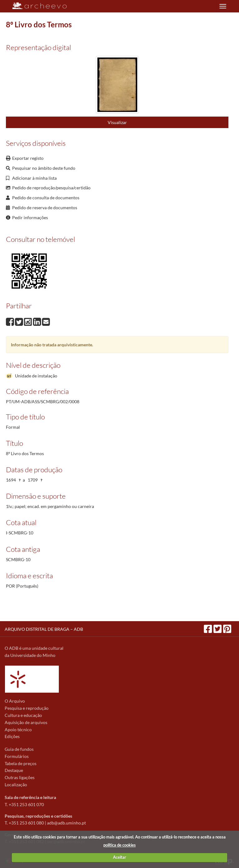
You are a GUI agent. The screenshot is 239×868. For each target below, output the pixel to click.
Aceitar (119, 857)
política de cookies (119, 845)
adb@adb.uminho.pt (66, 823)
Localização (16, 785)
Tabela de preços (21, 763)
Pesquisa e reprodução (27, 708)
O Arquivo (15, 701)
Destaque (14, 770)
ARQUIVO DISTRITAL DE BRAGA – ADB (44, 629)
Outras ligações (20, 777)
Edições (12, 736)
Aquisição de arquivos (26, 722)
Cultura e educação (23, 715)
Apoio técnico (18, 729)
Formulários (17, 756)
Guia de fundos (19, 749)
